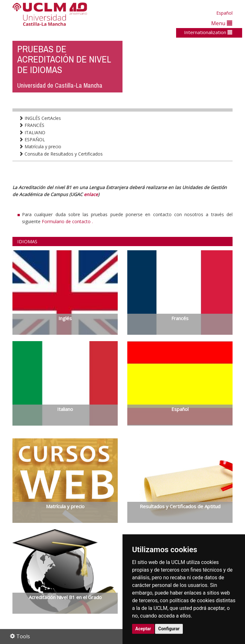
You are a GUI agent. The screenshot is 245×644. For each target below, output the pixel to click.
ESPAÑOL (32, 139)
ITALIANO (32, 132)
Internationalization (208, 32)
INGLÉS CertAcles (40, 118)
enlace (91, 194)
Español (224, 13)
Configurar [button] (169, 629)
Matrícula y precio (40, 146)
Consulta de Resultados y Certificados (61, 154)
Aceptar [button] (143, 629)
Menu (222, 23)
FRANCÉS (32, 125)
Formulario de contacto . (67, 221)
